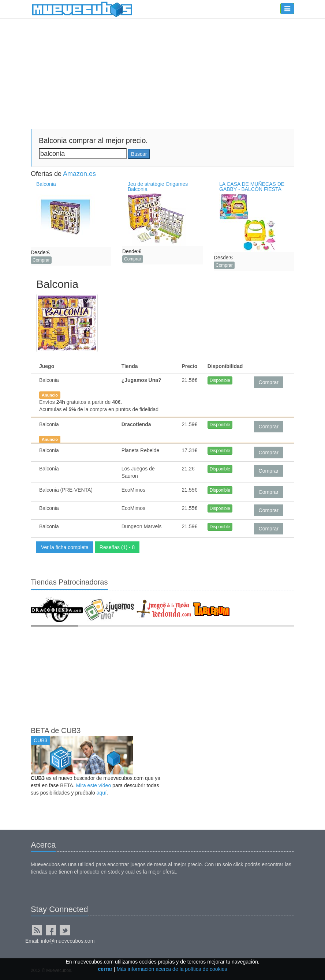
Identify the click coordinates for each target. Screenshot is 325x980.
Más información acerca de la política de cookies (172, 969)
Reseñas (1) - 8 (117, 547)
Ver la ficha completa (65, 547)
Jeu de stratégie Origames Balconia (158, 187)
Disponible (220, 380)
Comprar (41, 260)
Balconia (46, 184)
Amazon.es (79, 174)
